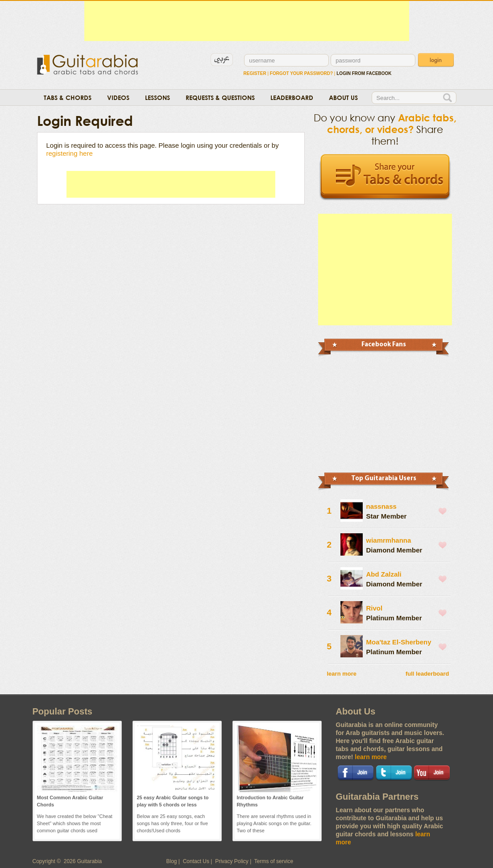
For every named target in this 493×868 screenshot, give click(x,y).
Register (255, 73)
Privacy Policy (232, 861)
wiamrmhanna (389, 540)
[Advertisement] (247, 21)
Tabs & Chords (68, 98)
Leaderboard (292, 98)
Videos (118, 98)
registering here (70, 153)
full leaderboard (427, 674)
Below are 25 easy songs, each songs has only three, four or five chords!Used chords (173, 823)
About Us (343, 98)
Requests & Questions (220, 98)
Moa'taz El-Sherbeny (399, 642)
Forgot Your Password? (301, 73)
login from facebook (364, 73)
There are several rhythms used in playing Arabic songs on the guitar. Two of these (274, 823)
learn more (342, 674)
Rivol (375, 608)
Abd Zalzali (384, 574)
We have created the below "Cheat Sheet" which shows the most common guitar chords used (75, 823)
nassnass (381, 506)
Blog (172, 861)
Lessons (157, 98)
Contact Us (196, 861)
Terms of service (274, 861)
